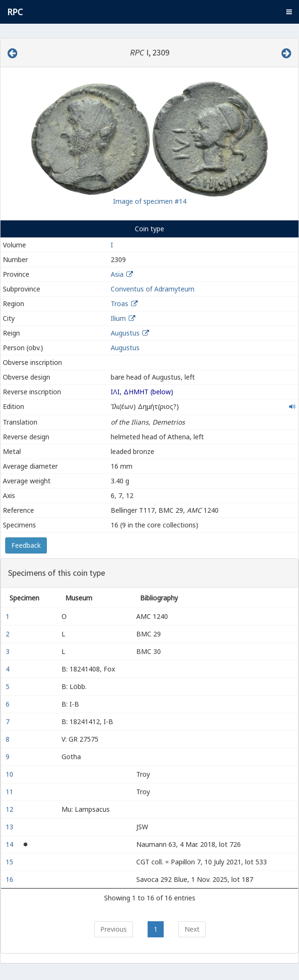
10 (10, 774)
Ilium (118, 318)
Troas (119, 304)
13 (10, 827)
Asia (117, 274)
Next (192, 929)
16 (10, 879)
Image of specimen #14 (150, 201)
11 (10, 792)
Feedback (26, 545)
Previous (114, 929)
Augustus (125, 333)
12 (10, 809)
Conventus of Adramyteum (153, 289)
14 (10, 844)
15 (10, 862)
